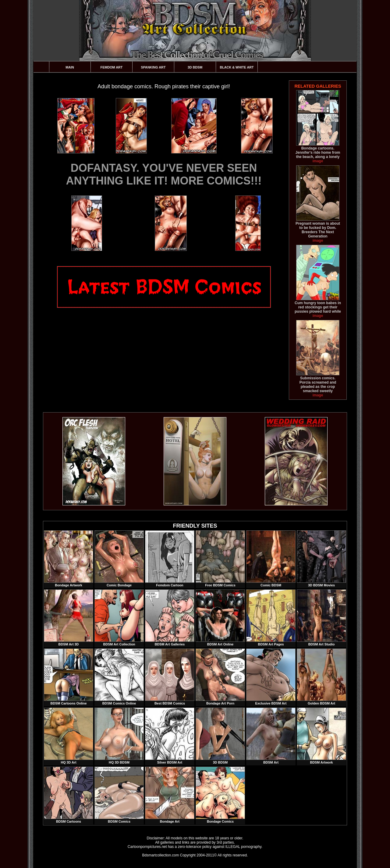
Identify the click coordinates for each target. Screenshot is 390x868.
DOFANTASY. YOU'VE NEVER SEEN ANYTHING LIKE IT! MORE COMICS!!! (164, 174)
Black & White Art (237, 67)
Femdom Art (112, 67)
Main (70, 67)
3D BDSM (195, 67)
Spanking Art (153, 67)
